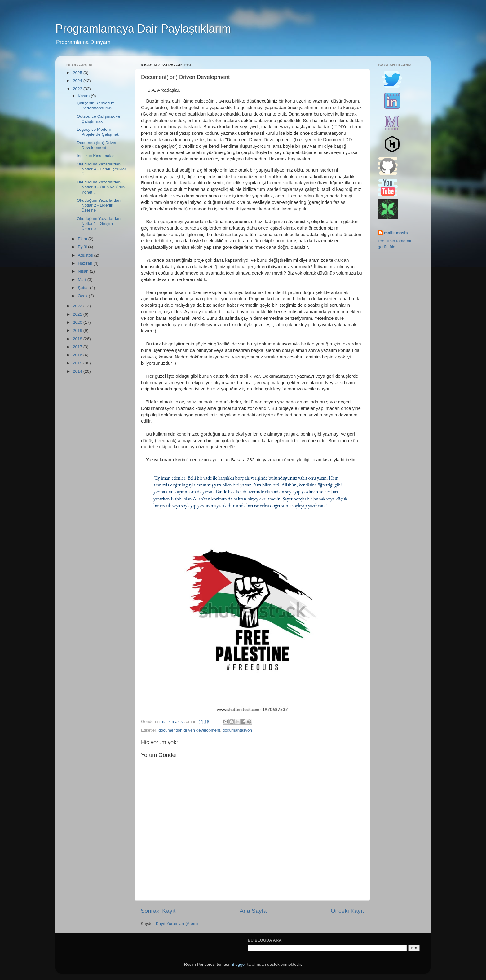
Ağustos (86, 255)
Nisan (84, 271)
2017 (78, 347)
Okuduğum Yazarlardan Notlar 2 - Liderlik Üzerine (99, 205)
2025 (78, 73)
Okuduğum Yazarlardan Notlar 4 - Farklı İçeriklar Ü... (102, 169)
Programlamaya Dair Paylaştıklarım (143, 29)
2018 (78, 339)
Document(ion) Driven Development (97, 145)
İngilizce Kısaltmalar (95, 156)
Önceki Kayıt (347, 911)
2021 (78, 314)
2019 (78, 330)
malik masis (396, 233)
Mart (83, 280)
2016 (78, 355)
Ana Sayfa (253, 911)
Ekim (83, 239)
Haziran (86, 263)
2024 (78, 81)
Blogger (239, 964)
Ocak (83, 296)
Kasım (84, 96)
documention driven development (189, 730)
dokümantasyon (237, 730)
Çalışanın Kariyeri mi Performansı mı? (96, 105)
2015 (78, 363)
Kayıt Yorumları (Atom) (177, 923)
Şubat (84, 288)
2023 (78, 89)
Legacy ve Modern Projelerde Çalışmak (98, 132)
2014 (78, 371)
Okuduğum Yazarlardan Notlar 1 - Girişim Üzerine (99, 224)
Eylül (83, 247)
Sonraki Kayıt (158, 911)
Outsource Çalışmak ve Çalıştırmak (99, 119)
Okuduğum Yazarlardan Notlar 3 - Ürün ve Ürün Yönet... (101, 187)
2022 (78, 306)
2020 (78, 322)
